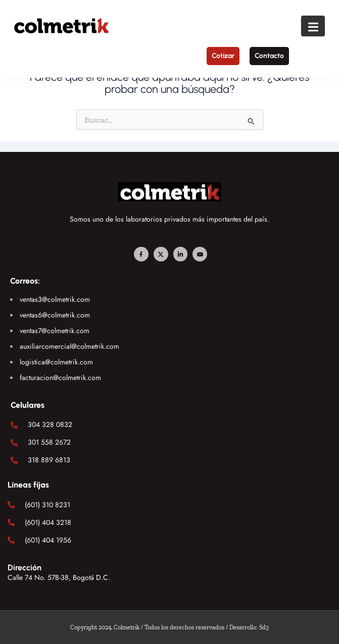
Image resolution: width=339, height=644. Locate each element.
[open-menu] (313, 26)
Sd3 (264, 627)
